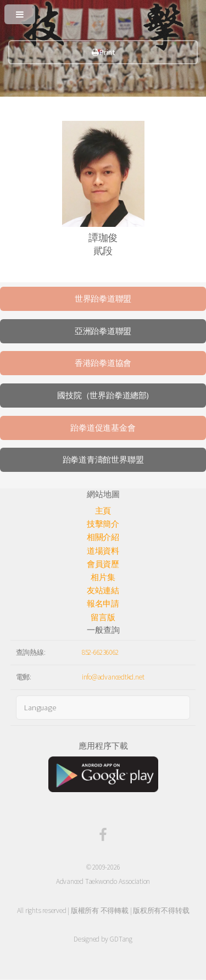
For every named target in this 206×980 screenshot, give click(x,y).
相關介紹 (103, 537)
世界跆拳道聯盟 (103, 299)
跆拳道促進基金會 (103, 428)
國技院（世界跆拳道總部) (103, 396)
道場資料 (103, 551)
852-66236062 (100, 652)
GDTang (121, 939)
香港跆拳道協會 (103, 363)
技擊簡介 (103, 524)
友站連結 (103, 591)
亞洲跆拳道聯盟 (103, 331)
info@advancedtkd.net (113, 677)
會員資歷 (103, 564)
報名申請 (103, 604)
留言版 (103, 617)
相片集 (103, 577)
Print (103, 52)
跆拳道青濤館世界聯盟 (103, 460)
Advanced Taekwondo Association (103, 881)
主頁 (103, 511)
